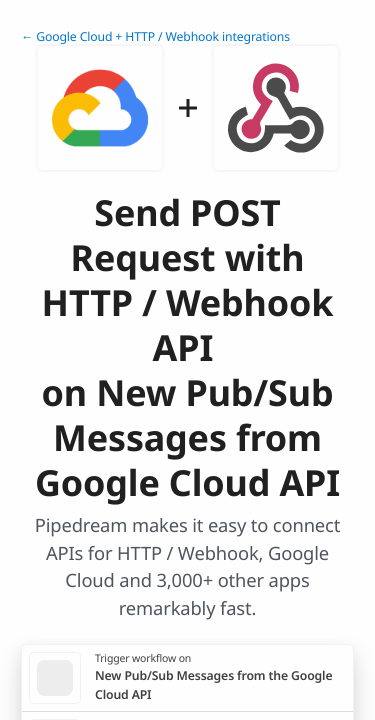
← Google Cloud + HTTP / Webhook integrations (155, 36)
